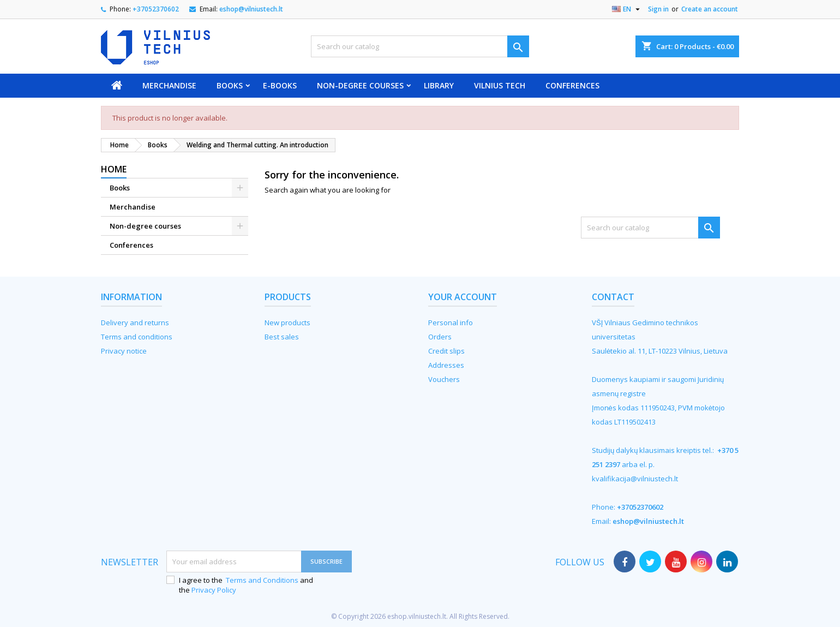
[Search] (420, 46)
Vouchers (444, 379)
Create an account (710, 9)
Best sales (282, 337)
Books (230, 85)
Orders (440, 337)
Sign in (658, 9)
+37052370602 (156, 9)
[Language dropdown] (627, 9)
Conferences (572, 85)
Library (439, 85)
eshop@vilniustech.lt (251, 9)
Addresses (446, 365)
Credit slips (446, 351)
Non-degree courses (360, 85)
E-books (280, 85)
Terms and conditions (137, 337)
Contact (613, 297)
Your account (463, 297)
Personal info (451, 323)
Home (114, 169)
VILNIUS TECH (500, 85)
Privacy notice (124, 351)
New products (287, 323)
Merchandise (169, 85)
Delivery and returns (135, 323)
